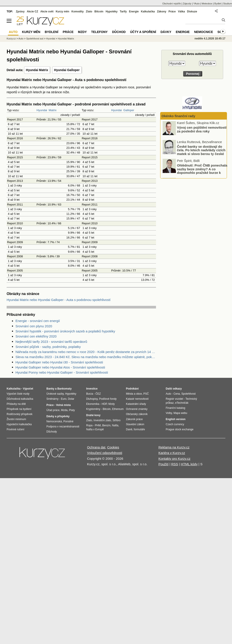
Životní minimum (16, 419)
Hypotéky (112, 12)
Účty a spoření (143, 32)
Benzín (106, 425)
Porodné (68, 421)
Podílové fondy (108, 399)
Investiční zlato (102, 420)
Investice (92, 389)
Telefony (100, 32)
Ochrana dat (96, 447)
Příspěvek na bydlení (19, 409)
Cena (177, 394)
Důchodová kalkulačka (20, 399)
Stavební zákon (135, 424)
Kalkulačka (148, 12)
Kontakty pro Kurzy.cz (174, 459)
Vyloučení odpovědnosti (105, 453)
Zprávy (20, 12)
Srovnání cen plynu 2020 (34, 326)
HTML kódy (189, 464)
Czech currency (175, 424)
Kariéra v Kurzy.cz (172, 453)
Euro (64, 399)
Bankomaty (64, 389)
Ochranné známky (137, 409)
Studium (228, 4)
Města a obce (134, 394)
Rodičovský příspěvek (20, 414)
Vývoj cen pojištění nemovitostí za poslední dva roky (202, 130)
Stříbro (116, 420)
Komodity (77, 12)
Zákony (162, 12)
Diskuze (192, 12)
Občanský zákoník (137, 414)
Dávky (166, 32)
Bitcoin (99, 12)
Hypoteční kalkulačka (19, 424)
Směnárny (52, 399)
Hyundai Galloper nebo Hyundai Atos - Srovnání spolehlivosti (60, 367)
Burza (90, 394)
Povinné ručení (15, 429)
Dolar (71, 399)
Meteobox (207, 4)
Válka (181, 12)
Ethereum (118, 409)
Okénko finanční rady (178, 116)
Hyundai (42, 110)
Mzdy (82, 32)
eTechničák (182, 403)
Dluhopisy (92, 399)
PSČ (146, 394)
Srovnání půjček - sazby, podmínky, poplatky (48, 347)
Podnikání (132, 389)
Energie (134, 12)
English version (176, 419)
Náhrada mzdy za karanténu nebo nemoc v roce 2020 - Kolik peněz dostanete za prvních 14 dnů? (86, 352)
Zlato (89, 12)
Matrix (52, 110)
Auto (21, 39)
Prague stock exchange (180, 429)
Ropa (89, 425)
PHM (98, 425)
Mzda (64, 410)
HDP (104, 404)
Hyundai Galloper (67, 70)
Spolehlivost (189, 394)
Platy (72, 410)
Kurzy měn (62, 12)
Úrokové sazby (55, 394)
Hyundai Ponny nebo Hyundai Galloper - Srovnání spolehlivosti (62, 372)
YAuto (197, 4)
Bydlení (51, 32)
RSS (175, 464)
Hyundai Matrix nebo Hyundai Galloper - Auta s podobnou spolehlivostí (59, 300)
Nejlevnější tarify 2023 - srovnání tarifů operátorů (51, 342)
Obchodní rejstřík (172, 4)
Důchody (52, 432)
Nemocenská (54, 421)
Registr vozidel (174, 399)
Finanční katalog (175, 408)
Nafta (115, 425)
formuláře (139, 429)
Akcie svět (47, 12)
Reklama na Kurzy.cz (174, 447)
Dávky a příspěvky (58, 416)
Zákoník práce (134, 419)
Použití (164, 464)
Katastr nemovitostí (137, 399)
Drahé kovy (93, 415)
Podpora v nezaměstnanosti (63, 427)
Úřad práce (53, 410)
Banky (50, 389)
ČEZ (98, 394)
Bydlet (218, 4)
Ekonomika (93, 404)
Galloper (129, 110)
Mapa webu (180, 413)
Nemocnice (203, 32)
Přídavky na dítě (16, 404)
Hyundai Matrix (37, 70)
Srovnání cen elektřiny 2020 (36, 336)
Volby (169, 413)
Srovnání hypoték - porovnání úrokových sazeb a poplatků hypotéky (65, 331)
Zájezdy (187, 4)
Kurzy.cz (11, 39)
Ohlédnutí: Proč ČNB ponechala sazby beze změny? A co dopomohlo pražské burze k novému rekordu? (202, 172)
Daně (129, 429)
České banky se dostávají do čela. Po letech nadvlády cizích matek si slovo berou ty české (201, 151)
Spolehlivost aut (35, 39)
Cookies (113, 447)
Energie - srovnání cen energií (38, 321)
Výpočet (28, 389)
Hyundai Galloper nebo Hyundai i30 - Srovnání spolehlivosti (59, 362)
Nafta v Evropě (95, 429)
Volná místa (63, 405)
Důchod (119, 32)
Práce (172, 12)
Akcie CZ (32, 12)
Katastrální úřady (136, 404)
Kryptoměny (93, 409)
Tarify (123, 12)
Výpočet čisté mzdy (18, 394)
